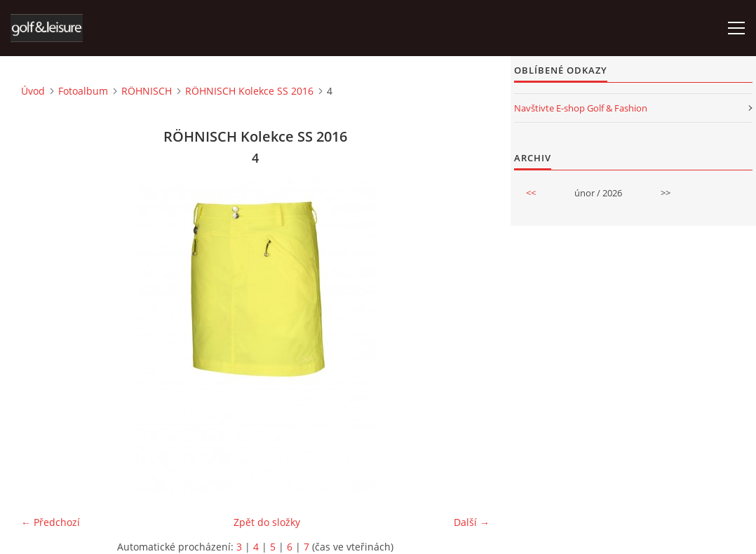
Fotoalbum (83, 91)
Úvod (33, 91)
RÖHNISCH (147, 91)
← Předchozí (50, 522)
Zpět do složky (267, 522)
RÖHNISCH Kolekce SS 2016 (249, 91)
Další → (472, 522)
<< (531, 193)
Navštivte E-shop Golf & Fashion (581, 108)
